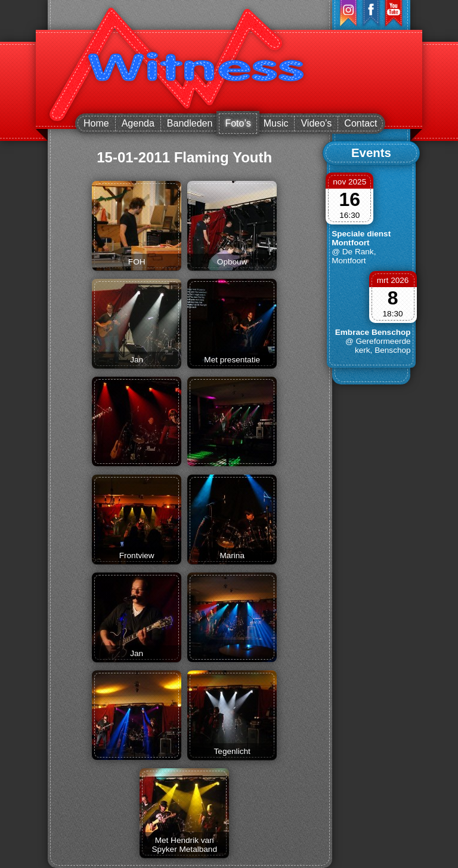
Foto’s (238, 123)
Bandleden (190, 123)
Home (96, 123)
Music (276, 123)
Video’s (316, 123)
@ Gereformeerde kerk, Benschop (378, 346)
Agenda (138, 123)
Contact (360, 123)
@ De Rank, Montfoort (354, 256)
